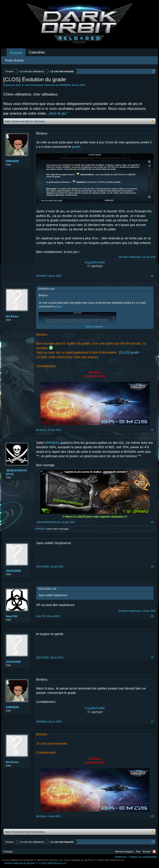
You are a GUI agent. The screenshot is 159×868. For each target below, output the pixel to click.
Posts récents (14, 60)
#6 (152, 657)
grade (76, 147)
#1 (152, 276)
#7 (152, 722)
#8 (152, 816)
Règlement (121, 857)
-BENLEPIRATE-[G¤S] (17, 472)
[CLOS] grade (129, 352)
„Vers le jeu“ (58, 113)
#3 (152, 522)
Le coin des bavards (33, 85)
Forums (16, 53)
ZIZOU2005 (13, 571)
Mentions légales (124, 852)
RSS (154, 852)
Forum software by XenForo (33, 860)
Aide (138, 852)
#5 (152, 616)
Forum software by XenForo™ (94, 860)
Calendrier (37, 52)
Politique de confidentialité (143, 857)
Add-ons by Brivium (36, 863)
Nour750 (12, 616)
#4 (152, 567)
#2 (152, 430)
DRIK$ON (65, 85)
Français (8, 852)
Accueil (147, 852)
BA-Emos (12, 316)
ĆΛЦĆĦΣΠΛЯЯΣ (95, 263)
